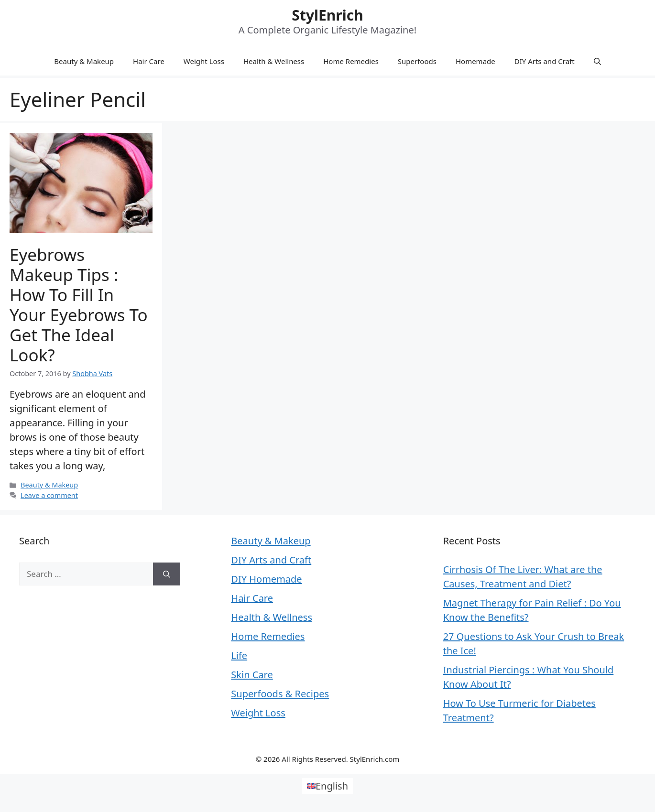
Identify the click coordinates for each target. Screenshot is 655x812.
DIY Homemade (266, 579)
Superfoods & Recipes (280, 694)
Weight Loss (204, 61)
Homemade (475, 61)
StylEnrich (327, 15)
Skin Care (252, 675)
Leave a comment (49, 495)
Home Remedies (351, 61)
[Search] (167, 574)
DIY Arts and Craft (545, 61)
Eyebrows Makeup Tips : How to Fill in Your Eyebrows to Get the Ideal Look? (79, 305)
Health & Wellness (274, 61)
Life (239, 655)
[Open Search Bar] (597, 61)
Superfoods (417, 61)
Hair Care (149, 61)
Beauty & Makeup (84, 61)
